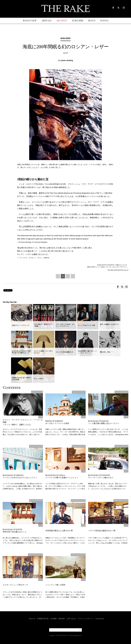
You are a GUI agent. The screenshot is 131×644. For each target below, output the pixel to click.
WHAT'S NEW (30, 21)
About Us (32, 619)
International (100, 619)
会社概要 (54, 619)
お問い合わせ (71, 619)
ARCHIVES (62, 21)
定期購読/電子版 (43, 619)
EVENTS (104, 21)
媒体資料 (62, 619)
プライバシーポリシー (86, 619)
